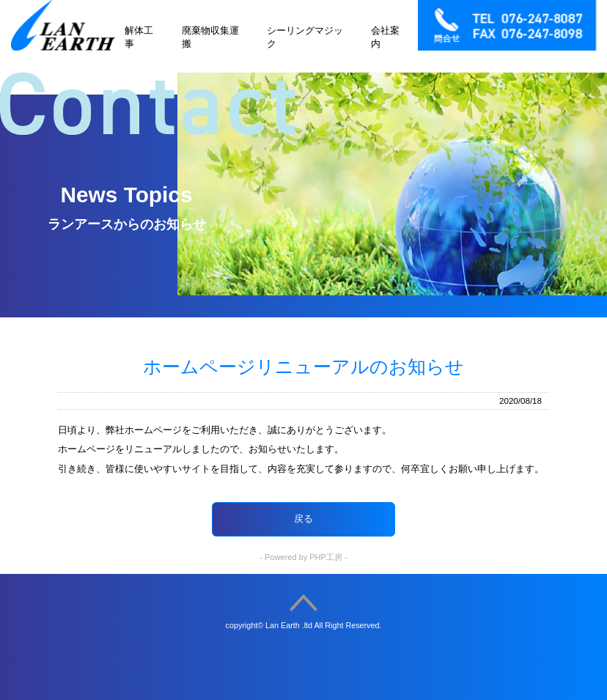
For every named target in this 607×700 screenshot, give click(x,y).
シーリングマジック (305, 37)
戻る (303, 519)
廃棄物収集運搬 (210, 37)
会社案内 (385, 37)
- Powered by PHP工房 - (303, 557)
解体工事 (139, 37)
